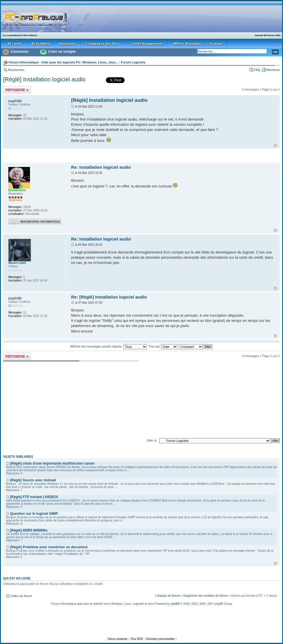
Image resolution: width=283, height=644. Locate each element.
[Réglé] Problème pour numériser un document (49, 547)
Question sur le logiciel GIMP (34, 514)
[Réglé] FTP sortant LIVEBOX (34, 497)
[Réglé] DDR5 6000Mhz (29, 530)
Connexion (20, 52)
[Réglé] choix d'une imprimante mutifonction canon (52, 463)
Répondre (17, 90)
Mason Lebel (17, 263)
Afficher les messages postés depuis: (108, 346)
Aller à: (152, 440)
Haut (275, 145)
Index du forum (21, 596)
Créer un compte (62, 52)
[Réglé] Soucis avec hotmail (33, 480)
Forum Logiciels (133, 62)
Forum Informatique (24, 62)
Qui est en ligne (17, 578)
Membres (273, 70)
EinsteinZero (17, 190)
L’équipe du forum (167, 596)
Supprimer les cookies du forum (206, 596)
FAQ (257, 70)
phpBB (175, 604)
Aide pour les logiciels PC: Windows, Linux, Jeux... (80, 62)
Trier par (163, 346)
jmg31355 (15, 101)
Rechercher (16, 70)
